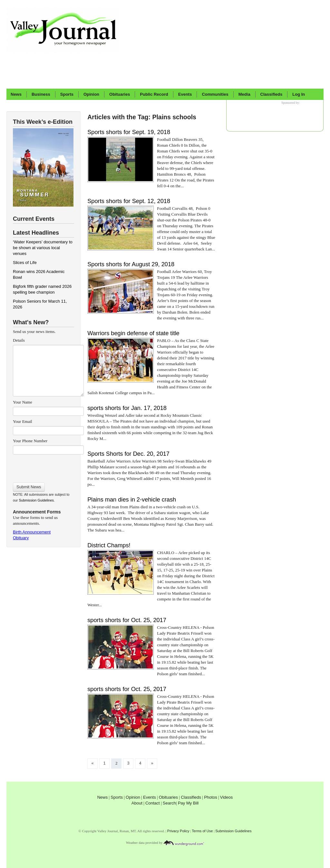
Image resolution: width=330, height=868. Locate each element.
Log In (299, 94)
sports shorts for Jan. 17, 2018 (127, 408)
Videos (227, 797)
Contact (153, 803)
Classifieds (272, 94)
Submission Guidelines (36, 500)
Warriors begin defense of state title (133, 333)
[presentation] (48, 466)
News (16, 94)
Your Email (23, 421)
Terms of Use (202, 831)
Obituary (21, 538)
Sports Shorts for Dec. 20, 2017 (128, 454)
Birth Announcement (32, 532)
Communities (215, 94)
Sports (67, 94)
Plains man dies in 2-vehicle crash (132, 500)
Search (169, 803)
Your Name (23, 402)
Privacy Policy (178, 831)
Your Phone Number (30, 441)
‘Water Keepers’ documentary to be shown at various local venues (43, 248)
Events (185, 94)
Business (41, 94)
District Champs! (109, 545)
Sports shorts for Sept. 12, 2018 (129, 201)
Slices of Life (25, 263)
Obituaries (120, 94)
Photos (210, 797)
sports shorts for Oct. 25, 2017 (127, 620)
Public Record (154, 94)
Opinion (91, 94)
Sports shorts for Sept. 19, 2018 (129, 132)
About (137, 803)
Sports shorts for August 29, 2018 (131, 264)
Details (19, 340)
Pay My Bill (188, 803)
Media (244, 94)
